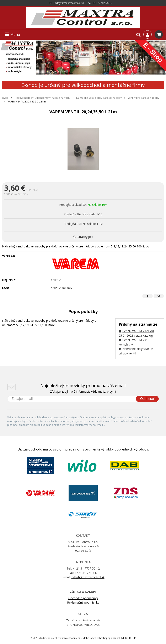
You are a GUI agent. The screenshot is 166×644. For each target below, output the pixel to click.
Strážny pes (83, 237)
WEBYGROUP (128, 638)
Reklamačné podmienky (83, 602)
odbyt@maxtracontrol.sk (69, 3)
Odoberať (147, 399)
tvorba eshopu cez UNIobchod (76, 638)
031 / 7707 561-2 (102, 3)
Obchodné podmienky (83, 598)
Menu (13, 34)
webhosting (101, 638)
